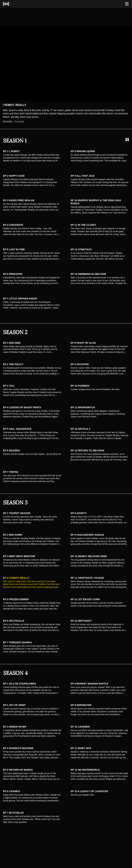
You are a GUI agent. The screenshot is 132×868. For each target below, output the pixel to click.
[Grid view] (127, 140)
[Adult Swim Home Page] (10, 4)
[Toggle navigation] (127, 4)
